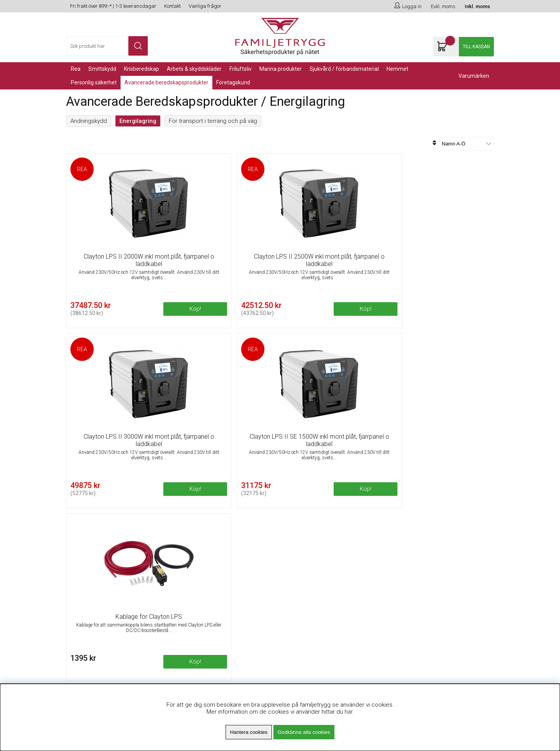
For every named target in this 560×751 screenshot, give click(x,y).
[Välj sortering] (467, 144)
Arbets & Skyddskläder (194, 69)
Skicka (479, 567)
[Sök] (107, 46)
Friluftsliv (241, 69)
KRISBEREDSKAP (142, 69)
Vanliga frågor (205, 6)
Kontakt (172, 6)
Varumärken (474, 76)
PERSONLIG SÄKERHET (94, 82)
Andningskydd (89, 121)
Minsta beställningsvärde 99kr (213, 558)
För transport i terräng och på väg (213, 121)
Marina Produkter (281, 69)
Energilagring (138, 121)
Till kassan (476, 47)
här (348, 712)
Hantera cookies (248, 732)
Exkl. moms (443, 6)
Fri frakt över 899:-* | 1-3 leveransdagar (113, 6)
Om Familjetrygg (196, 538)
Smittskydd (102, 69)
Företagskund (233, 82)
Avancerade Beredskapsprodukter (166, 82)
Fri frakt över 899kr (199, 548)
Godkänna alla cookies (304, 732)
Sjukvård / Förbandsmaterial (344, 69)
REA (76, 69)
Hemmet (397, 69)
